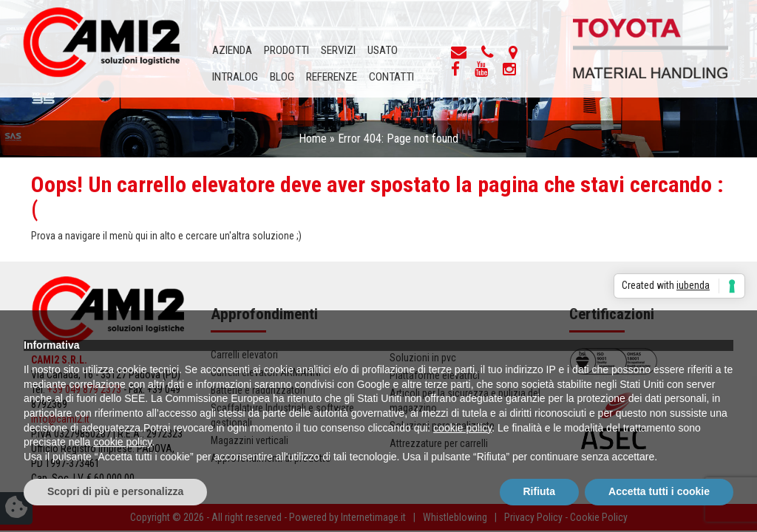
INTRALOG (235, 77)
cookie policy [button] (462, 428)
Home (313, 139)
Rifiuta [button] (540, 491)
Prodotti (286, 50)
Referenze (332, 77)
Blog (282, 77)
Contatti (391, 77)
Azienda (232, 50)
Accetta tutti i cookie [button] (659, 491)
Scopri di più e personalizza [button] (115, 491)
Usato (383, 50)
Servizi (338, 50)
